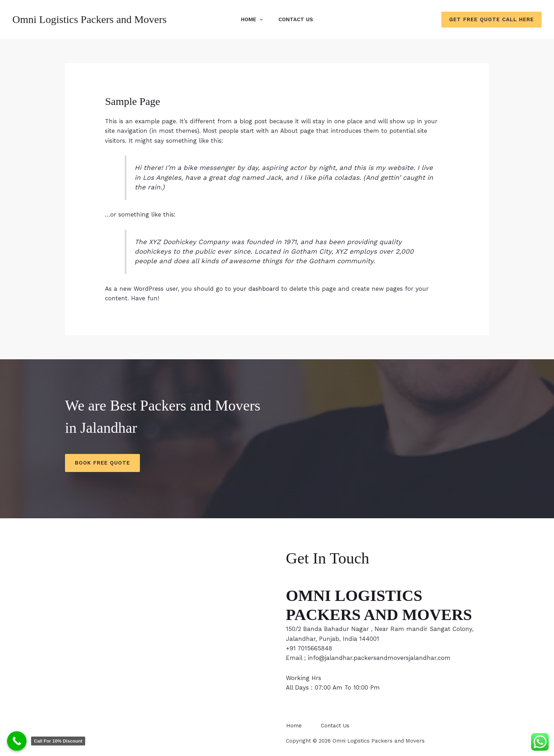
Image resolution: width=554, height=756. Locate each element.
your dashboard (257, 289)
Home (251, 19)
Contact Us (297, 19)
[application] (258, 19)
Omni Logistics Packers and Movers (90, 19)
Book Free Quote (102, 463)
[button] (491, 20)
